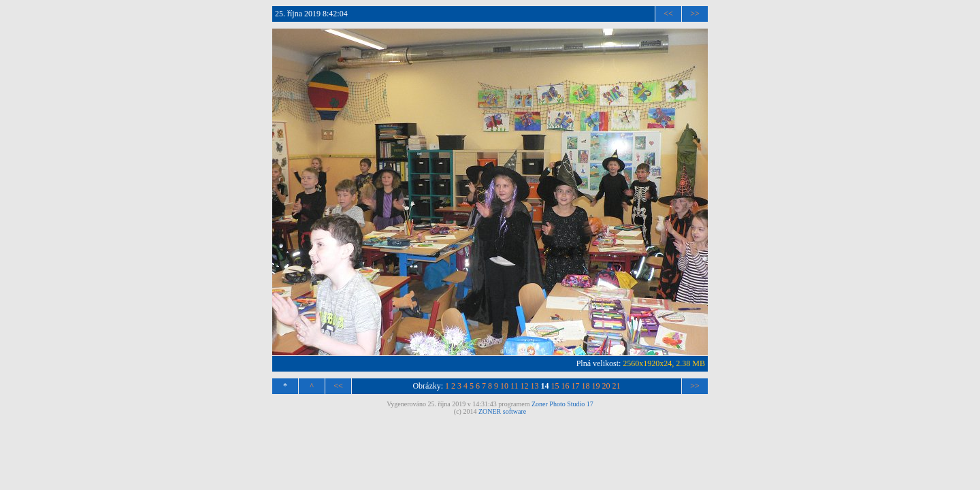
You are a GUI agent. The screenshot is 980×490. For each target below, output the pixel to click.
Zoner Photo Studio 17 (562, 404)
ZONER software (502, 411)
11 (514, 386)
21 (617, 386)
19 (596, 386)
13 (535, 386)
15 (555, 386)
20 (606, 386)
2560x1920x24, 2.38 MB (664, 363)
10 (504, 386)
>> (695, 14)
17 (576, 386)
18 (586, 386)
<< (668, 14)
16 (566, 386)
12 (525, 386)
